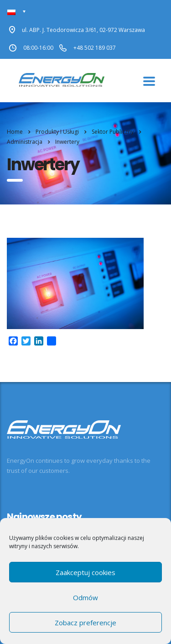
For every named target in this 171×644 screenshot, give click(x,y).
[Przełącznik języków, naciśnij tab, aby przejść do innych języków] (17, 12)
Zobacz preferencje (85, 623)
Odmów (85, 597)
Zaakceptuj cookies (85, 572)
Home (15, 132)
